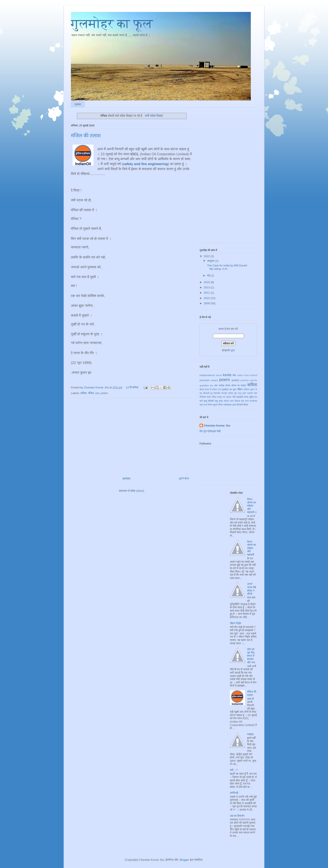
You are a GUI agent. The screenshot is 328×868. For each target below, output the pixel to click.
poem (104, 393)
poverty (254, 380)
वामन (232, 401)
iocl (97, 393)
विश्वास (237, 401)
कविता (84, 393)
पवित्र (231, 393)
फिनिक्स (203, 397)
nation (240, 375)
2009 (207, 303)
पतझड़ (250, 734)
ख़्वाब (234, 405)
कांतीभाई (234, 793)
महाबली (240, 397)
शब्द (243, 401)
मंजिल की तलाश (86, 136)
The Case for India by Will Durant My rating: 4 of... (227, 267)
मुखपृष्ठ (78, 104)
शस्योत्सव (253, 401)
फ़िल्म (246, 405)
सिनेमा (210, 405)
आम (216, 385)
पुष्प (235, 393)
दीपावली (206, 393)
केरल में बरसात (211, 390)
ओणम (228, 385)
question (204, 385)
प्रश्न (244, 393)
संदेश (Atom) (137, 491)
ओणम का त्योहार (239, 385)
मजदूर (220, 397)
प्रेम (256, 393)
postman (245, 380)
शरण (247, 401)
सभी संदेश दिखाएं (154, 116)
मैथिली (211, 401)
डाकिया (246, 390)
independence (207, 375)
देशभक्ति (217, 393)
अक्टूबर (211, 261)
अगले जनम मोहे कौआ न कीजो (252, 589)
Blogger (184, 860)
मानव (246, 397)
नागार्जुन (224, 393)
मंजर (209, 397)
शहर (201, 405)
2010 (207, 298)
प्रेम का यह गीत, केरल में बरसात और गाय (251, 656)
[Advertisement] (132, 436)
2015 (207, 282)
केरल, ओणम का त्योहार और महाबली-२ (252, 506)
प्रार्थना (250, 393)
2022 (207, 256)
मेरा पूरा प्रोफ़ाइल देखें (210, 431)
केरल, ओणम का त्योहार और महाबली (251, 548)
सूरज (215, 405)
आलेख (221, 385)
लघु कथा (219, 401)
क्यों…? (234, 770)
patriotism (205, 380)
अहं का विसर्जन (237, 816)
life (234, 375)
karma (219, 375)
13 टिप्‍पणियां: (133, 387)
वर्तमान (226, 401)
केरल (202, 389)
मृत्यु (205, 401)
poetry (236, 380)
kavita (227, 375)
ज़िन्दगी (240, 405)
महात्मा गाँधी (231, 397)
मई (209, 275)
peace (215, 380)
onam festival (250, 375)
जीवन (240, 389)
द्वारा (233, 350)
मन (224, 397)
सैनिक (220, 405)
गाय (219, 390)
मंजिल (91, 393)
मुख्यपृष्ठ (126, 478)
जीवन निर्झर (236, 623)
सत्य (205, 405)
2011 (207, 293)
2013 (207, 287)
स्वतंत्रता (227, 405)
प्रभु (240, 393)
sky (211, 386)
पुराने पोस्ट (184, 478)
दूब (211, 393)
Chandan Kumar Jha (217, 426)
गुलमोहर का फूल (112, 24)
